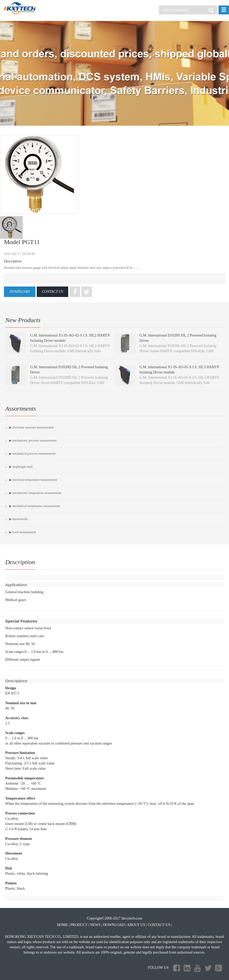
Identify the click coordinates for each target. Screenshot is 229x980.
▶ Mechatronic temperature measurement (35, 493)
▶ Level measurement (23, 532)
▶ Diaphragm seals (21, 467)
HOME (62, 925)
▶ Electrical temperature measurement (33, 480)
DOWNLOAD (20, 292)
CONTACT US (52, 292)
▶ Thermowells (18, 519)
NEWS (95, 925)
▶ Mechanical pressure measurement (32, 454)
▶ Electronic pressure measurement (31, 427)
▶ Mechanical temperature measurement (35, 506)
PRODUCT (79, 925)
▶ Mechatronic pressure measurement (33, 441)
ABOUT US (136, 925)
